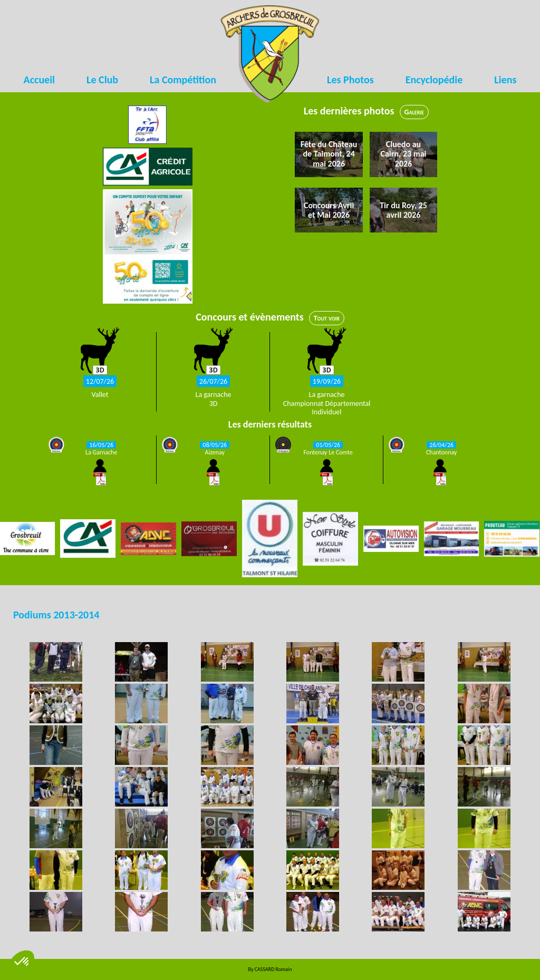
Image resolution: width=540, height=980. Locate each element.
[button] (22, 962)
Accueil (39, 80)
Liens (505, 80)
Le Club (102, 80)
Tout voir (327, 318)
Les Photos (350, 80)
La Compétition (183, 80)
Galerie (414, 112)
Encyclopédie (434, 80)
